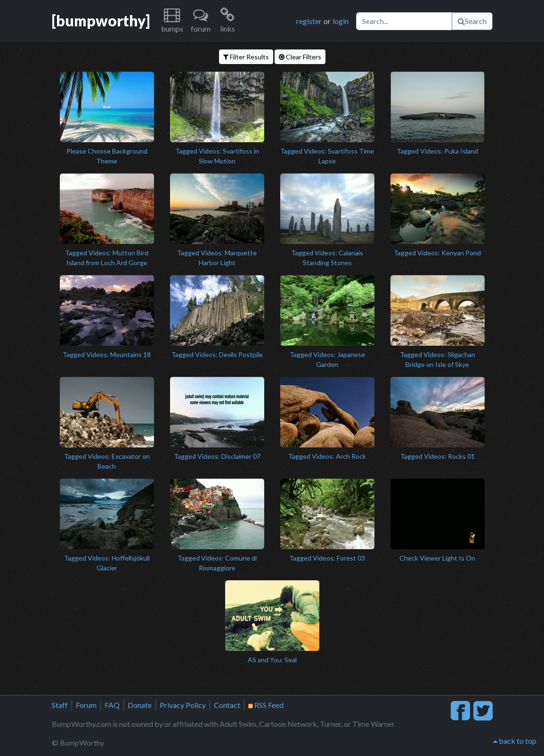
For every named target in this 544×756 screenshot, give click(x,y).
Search (472, 21)
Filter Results (246, 57)
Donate (140, 705)
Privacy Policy (183, 705)
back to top (515, 741)
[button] (172, 21)
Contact (227, 705)
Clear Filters (300, 57)
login (341, 21)
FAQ (112, 705)
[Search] (404, 21)
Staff (60, 705)
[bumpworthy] (101, 21)
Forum (86, 705)
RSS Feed (266, 705)
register (309, 21)
